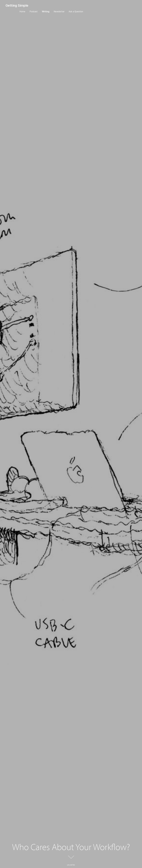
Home (22, 12)
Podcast (34, 12)
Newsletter (59, 12)
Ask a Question (76, 12)
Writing (46, 12)
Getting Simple (17, 5)
